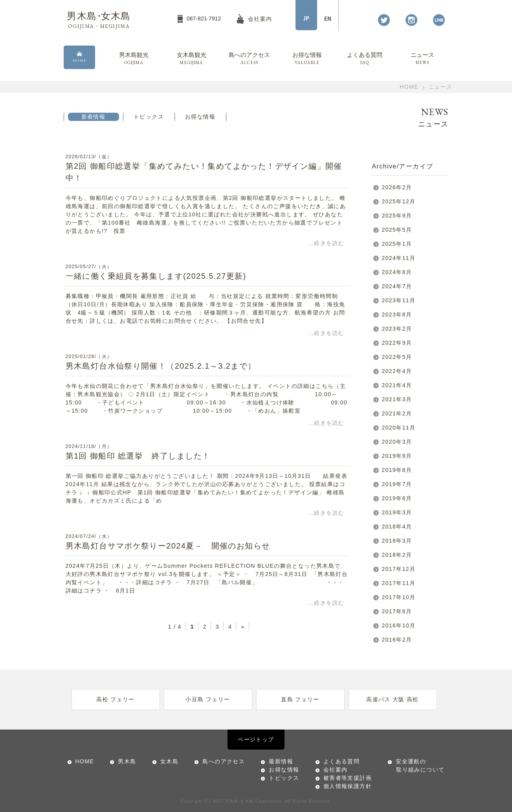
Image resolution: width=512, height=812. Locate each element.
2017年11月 (399, 583)
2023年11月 (399, 300)
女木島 (169, 761)
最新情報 (281, 761)
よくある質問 (365, 59)
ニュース (423, 59)
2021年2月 (397, 413)
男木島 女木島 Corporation (253, 801)
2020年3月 (397, 442)
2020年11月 (399, 428)
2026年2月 (397, 187)
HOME (409, 87)
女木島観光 (192, 59)
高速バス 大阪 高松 (393, 699)
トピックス (149, 117)
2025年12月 (399, 201)
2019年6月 (397, 498)
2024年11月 (399, 258)
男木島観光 (134, 59)
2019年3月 (397, 512)
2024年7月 (397, 286)
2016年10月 (399, 625)
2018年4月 (397, 527)
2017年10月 (399, 597)
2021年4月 (397, 385)
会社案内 (336, 770)
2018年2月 (397, 555)
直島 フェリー (300, 699)
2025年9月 (397, 216)
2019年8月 (397, 470)
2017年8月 (397, 611)
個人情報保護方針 (348, 786)
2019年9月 (397, 456)
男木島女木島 (99, 20)
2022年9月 (397, 343)
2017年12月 (399, 569)
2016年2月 (397, 640)
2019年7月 (397, 484)
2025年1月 (397, 244)
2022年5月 (397, 357)
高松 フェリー (116, 699)
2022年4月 (397, 371)
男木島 (127, 761)
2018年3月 (397, 541)
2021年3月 (397, 399)
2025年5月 (397, 230)
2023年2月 (397, 329)
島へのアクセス (249, 59)
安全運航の (416, 766)
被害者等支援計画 (348, 778)
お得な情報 (307, 59)
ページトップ (256, 739)
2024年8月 (397, 272)
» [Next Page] (243, 627)
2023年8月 (397, 315)
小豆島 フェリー (208, 699)
